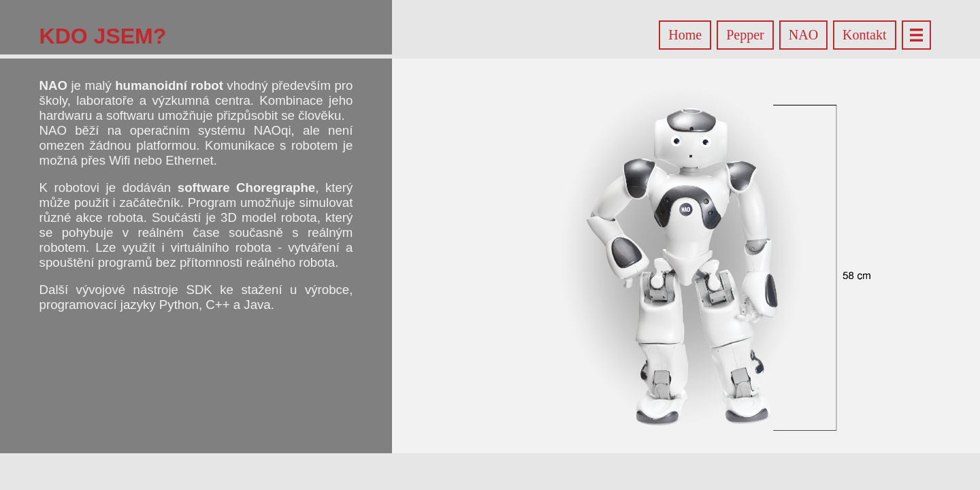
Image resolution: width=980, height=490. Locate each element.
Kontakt (864, 35)
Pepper (745, 35)
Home (685, 35)
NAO (803, 35)
